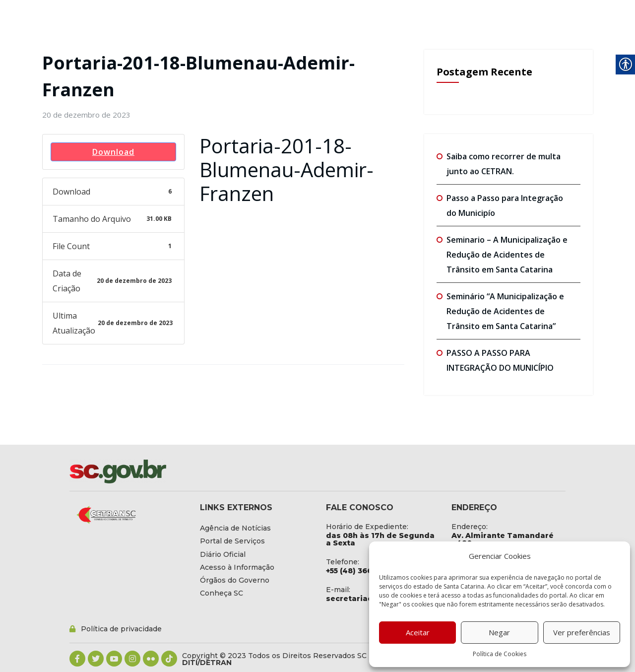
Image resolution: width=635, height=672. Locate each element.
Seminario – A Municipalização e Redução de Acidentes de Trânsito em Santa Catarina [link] (507, 255)
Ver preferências (582, 632)
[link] (86, 115)
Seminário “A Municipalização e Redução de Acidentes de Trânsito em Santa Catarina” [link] (505, 311)
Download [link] (113, 152)
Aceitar (418, 632)
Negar (499, 632)
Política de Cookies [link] (500, 654)
